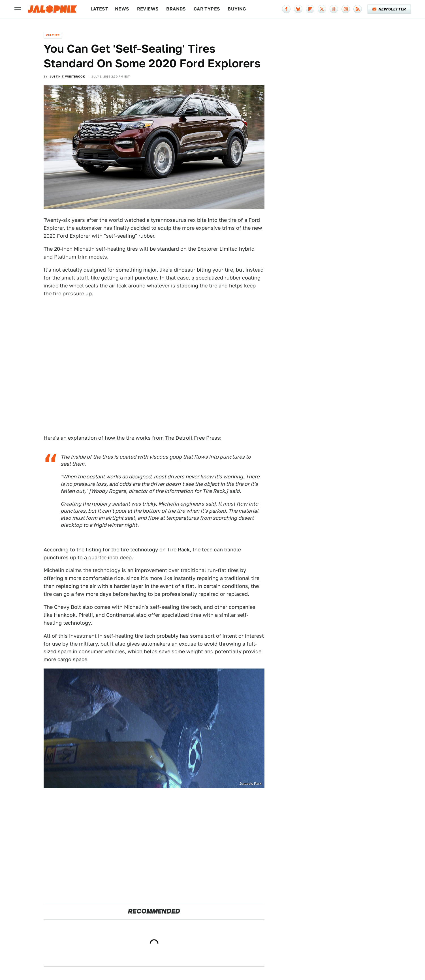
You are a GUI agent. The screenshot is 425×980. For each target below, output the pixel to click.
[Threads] (334, 9)
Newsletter (389, 9)
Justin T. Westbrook (67, 76)
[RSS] (358, 9)
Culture (53, 35)
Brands (176, 9)
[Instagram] (346, 9)
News (122, 9)
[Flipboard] (310, 9)
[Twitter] (322, 9)
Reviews (148, 9)
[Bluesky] (298, 9)
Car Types (207, 9)
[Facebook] (286, 9)
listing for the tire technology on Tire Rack (138, 550)
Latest (99, 9)
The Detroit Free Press (193, 438)
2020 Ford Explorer (67, 236)
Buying (237, 9)
